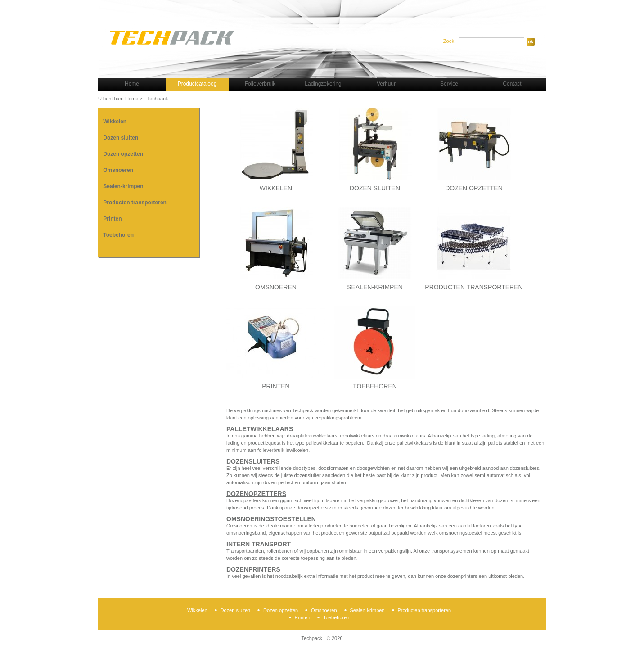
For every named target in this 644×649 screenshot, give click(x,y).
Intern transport (259, 544)
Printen (112, 219)
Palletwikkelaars (260, 429)
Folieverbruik (260, 84)
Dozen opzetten (123, 154)
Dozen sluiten (121, 138)
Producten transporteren (135, 203)
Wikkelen (115, 122)
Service (449, 84)
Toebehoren (118, 235)
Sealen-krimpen (123, 186)
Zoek (449, 41)
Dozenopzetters (256, 494)
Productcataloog (197, 84)
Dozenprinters (253, 569)
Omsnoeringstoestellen (271, 519)
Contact (512, 84)
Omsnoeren (118, 170)
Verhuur (386, 84)
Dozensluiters (253, 461)
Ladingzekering (323, 84)
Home (132, 84)
